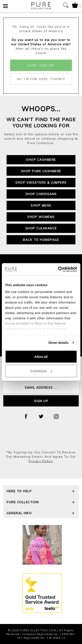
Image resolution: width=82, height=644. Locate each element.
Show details (58, 343)
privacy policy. (41, 461)
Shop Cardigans (41, 194)
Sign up (41, 401)
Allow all (41, 356)
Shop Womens (41, 217)
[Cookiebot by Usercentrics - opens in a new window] (58, 269)
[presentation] (41, 438)
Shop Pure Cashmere (41, 171)
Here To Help (41, 492)
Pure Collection (41, 503)
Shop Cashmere (41, 160)
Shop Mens (41, 205)
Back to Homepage (41, 240)
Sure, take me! (41, 65)
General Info (41, 514)
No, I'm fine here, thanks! (41, 79)
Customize (41, 371)
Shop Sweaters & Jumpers (41, 183)
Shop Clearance (41, 228)
